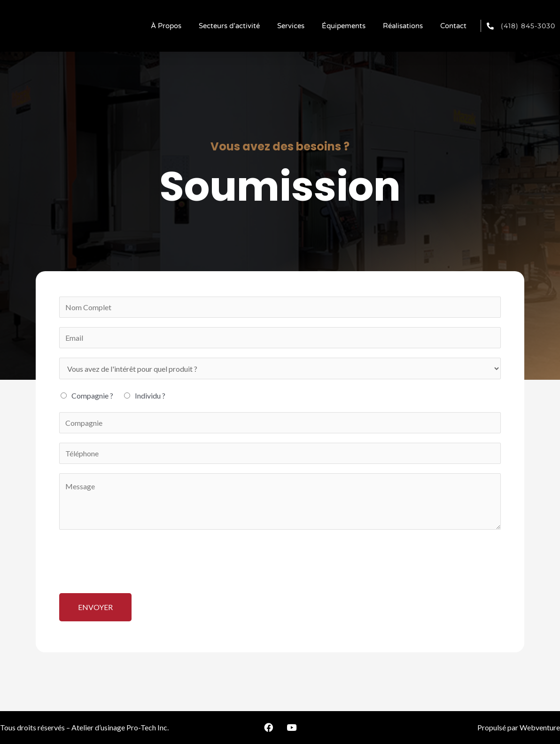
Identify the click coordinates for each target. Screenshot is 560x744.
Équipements (344, 26)
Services (291, 26)
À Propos (166, 26)
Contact (453, 26)
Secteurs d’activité (229, 26)
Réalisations (403, 26)
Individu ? (150, 396)
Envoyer (95, 607)
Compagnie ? (92, 396)
